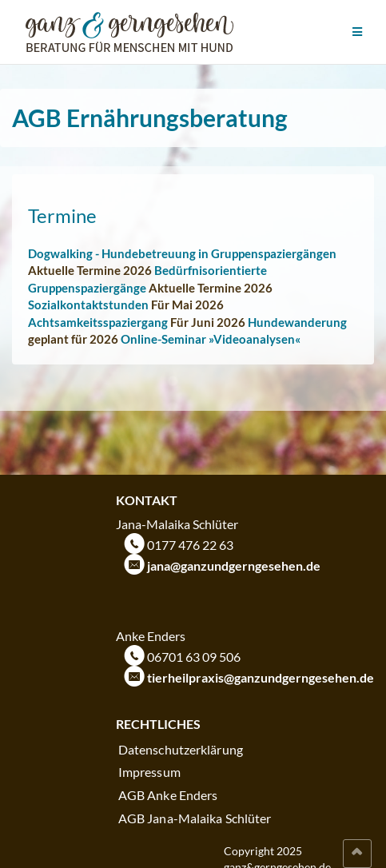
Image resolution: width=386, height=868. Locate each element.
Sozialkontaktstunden (88, 305)
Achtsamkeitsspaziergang (98, 322)
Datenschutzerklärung (181, 749)
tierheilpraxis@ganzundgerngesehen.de (261, 677)
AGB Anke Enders (168, 795)
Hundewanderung (297, 322)
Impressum (149, 772)
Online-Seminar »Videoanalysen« (211, 339)
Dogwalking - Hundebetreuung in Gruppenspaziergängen (182, 253)
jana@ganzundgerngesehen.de (234, 565)
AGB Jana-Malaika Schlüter (195, 818)
